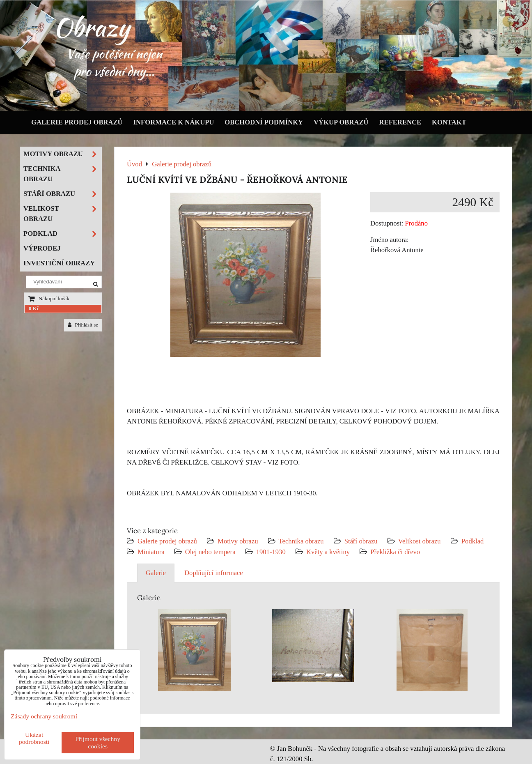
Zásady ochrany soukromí (44, 716)
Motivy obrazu (238, 541)
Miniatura (151, 552)
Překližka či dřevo (395, 552)
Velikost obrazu (420, 541)
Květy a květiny (328, 552)
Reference (400, 122)
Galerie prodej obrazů (77, 122)
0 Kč (34, 308)
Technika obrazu (301, 541)
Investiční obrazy (59, 263)
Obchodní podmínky (264, 122)
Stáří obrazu (361, 541)
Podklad (473, 541)
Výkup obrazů (341, 122)
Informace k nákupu (174, 122)
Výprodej (42, 248)
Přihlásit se (83, 325)
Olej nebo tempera (210, 552)
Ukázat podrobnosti (34, 738)
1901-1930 (271, 552)
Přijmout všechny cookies (98, 742)
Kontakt (449, 122)
